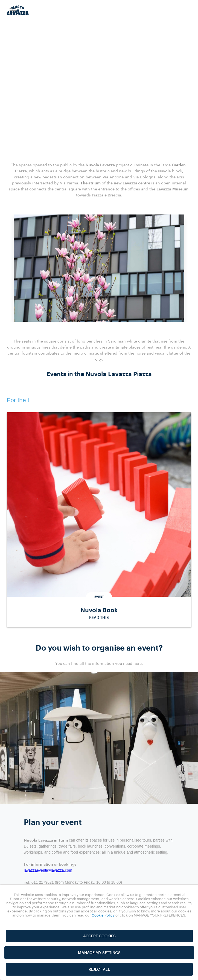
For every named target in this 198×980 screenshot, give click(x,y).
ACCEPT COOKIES (99, 936)
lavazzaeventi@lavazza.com (48, 872)
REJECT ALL (99, 969)
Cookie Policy (103, 915)
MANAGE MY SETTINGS (99, 953)
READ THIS (99, 619)
